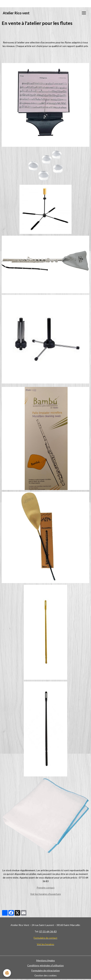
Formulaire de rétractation (46, 970)
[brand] (16, 13)
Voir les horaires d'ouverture (45, 894)
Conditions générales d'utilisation (45, 965)
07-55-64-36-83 (48, 931)
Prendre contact (46, 888)
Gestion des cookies (45, 975)
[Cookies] (7, 973)
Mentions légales (46, 960)
